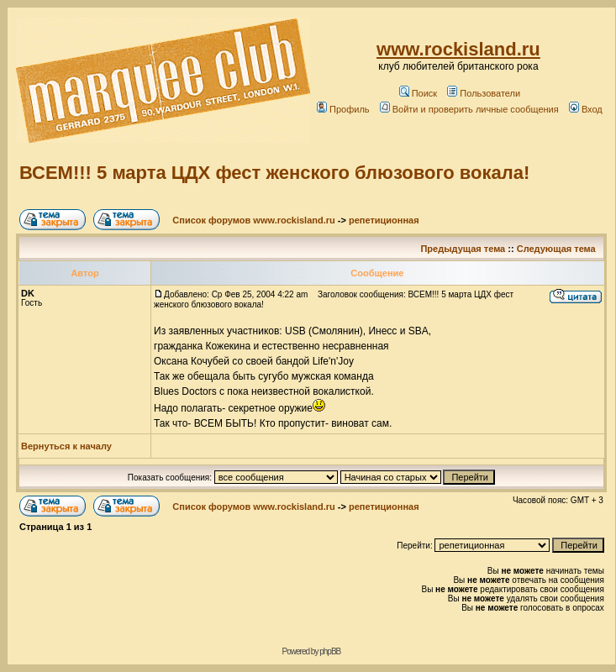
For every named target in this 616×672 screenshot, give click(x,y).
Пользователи (484, 93)
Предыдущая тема (463, 249)
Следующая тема (556, 249)
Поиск (418, 93)
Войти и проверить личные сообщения (469, 109)
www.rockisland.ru (458, 49)
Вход (586, 109)
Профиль (343, 109)
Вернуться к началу (66, 446)
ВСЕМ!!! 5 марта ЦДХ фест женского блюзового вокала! (274, 173)
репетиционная (384, 220)
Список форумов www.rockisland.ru (253, 220)
